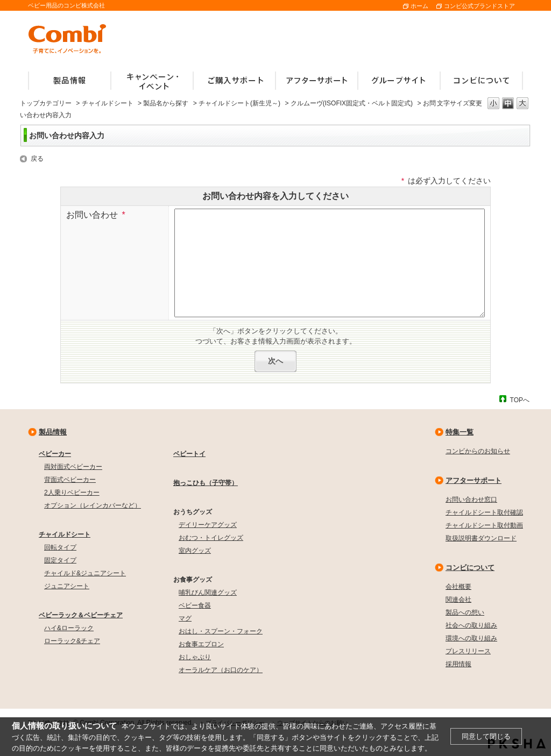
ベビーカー (55, 454)
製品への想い (465, 612)
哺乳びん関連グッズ (208, 593)
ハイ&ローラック (69, 628)
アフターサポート (474, 480)
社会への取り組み (471, 625)
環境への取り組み (471, 638)
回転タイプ (60, 547)
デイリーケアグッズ (208, 525)
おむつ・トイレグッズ (211, 538)
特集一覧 (460, 432)
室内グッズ (195, 551)
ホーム (419, 6)
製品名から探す (166, 103)
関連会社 (458, 600)
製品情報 (53, 432)
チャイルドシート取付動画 (484, 525)
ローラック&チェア (72, 641)
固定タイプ (60, 560)
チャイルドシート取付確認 (484, 512)
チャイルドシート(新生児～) (239, 103)
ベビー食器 (195, 605)
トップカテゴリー (46, 103)
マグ (185, 618)
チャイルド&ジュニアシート (85, 573)
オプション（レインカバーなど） (93, 505)
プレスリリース (468, 651)
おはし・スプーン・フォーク (221, 631)
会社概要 (458, 587)
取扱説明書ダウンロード (481, 538)
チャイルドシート (108, 103)
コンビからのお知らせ (478, 451)
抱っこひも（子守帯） (206, 483)
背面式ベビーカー (70, 480)
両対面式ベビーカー (73, 467)
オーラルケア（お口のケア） (221, 670)
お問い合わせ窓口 (471, 500)
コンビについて (470, 568)
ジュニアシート (67, 586)
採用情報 (458, 664)
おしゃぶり (195, 657)
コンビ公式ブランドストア (479, 6)
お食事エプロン (201, 644)
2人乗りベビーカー (72, 493)
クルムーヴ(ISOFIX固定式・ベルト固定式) (352, 103)
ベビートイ (189, 454)
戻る (37, 159)
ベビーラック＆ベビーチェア (81, 615)
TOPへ (520, 400)
